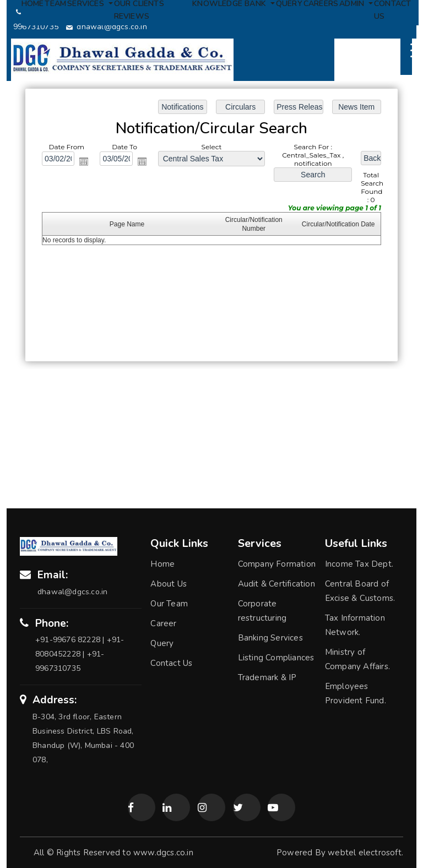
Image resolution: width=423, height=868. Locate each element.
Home (162, 564)
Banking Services (270, 638)
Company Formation (277, 564)
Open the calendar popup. (85, 162)
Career (163, 623)
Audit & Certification (276, 584)
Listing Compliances (276, 658)
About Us (169, 584)
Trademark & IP (267, 677)
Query (162, 643)
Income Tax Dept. (359, 564)
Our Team (169, 604)
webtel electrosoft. (365, 853)
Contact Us (171, 663)
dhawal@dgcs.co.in (107, 27)
